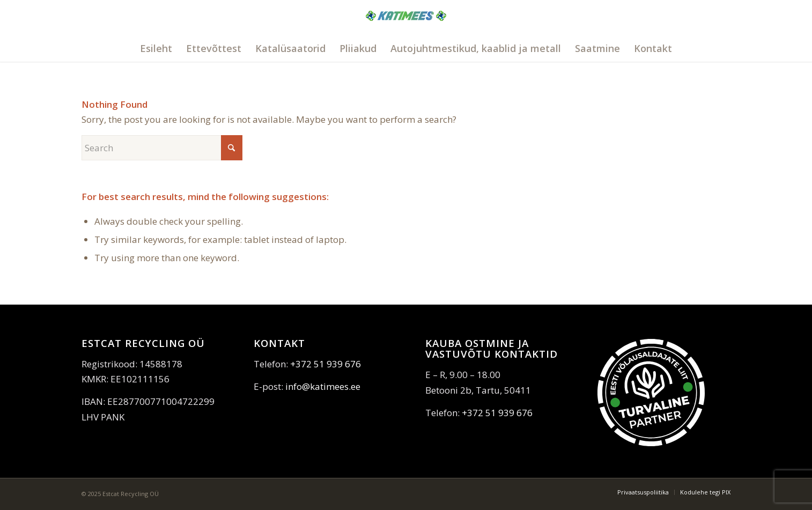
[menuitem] (156, 48)
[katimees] (406, 28)
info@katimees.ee (323, 386)
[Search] (162, 148)
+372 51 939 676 (326, 364)
